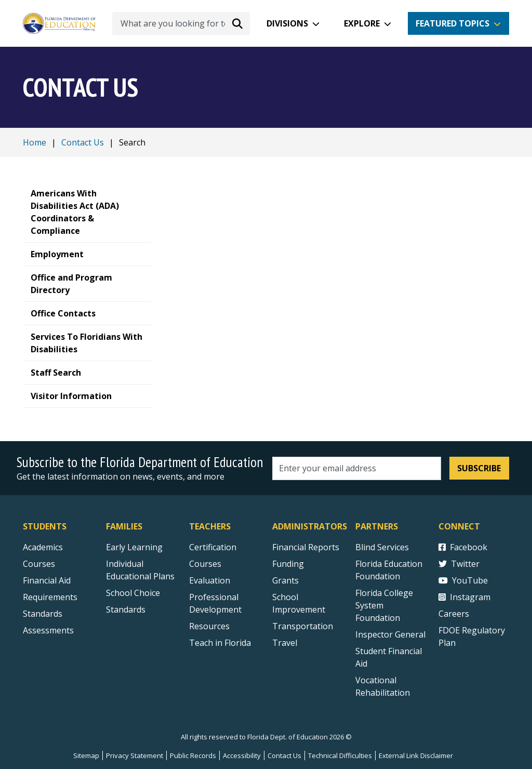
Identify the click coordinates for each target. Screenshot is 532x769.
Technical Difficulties (340, 755)
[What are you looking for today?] (181, 24)
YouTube (463, 580)
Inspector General (390, 634)
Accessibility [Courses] (242, 755)
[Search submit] (237, 23)
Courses (39, 564)
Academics (43, 547)
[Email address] (357, 468)
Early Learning (134, 547)
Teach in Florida (220, 643)
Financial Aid (47, 580)
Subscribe (479, 468)
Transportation (303, 626)
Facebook (463, 547)
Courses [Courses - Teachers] (205, 564)
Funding (288, 564)
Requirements (50, 597)
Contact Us (83, 142)
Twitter (459, 564)
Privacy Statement (135, 755)
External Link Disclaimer (416, 755)
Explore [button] (362, 23)
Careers (454, 614)
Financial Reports (306, 547)
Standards (126, 609)
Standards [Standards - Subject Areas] (43, 614)
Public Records (193, 755)
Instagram (464, 597)
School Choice (133, 593)
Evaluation (210, 580)
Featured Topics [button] (453, 23)
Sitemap (86, 755)
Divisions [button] (287, 23)
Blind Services (382, 547)
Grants (285, 580)
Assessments (48, 630)
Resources (209, 626)
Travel (285, 643)
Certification (213, 547)
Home (35, 142)
